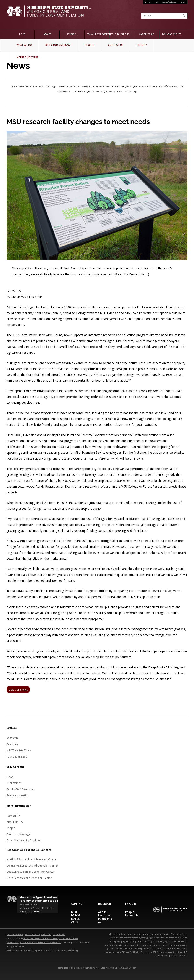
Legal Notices (59, 934)
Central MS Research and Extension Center (32, 866)
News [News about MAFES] (10, 777)
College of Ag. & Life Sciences (166, 2)
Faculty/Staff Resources (21, 789)
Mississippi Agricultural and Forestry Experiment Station (50, 938)
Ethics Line (46, 934)
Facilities (104, 915)
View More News (18, 690)
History (142, 45)
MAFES (75, 919)
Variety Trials (147, 34)
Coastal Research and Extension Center (30, 872)
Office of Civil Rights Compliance (137, 952)
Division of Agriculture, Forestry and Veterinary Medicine (34, 942)
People (90, 45)
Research (72, 34)
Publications (122, 34)
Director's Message (58, 45)
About (47, 34)
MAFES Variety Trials (19, 750)
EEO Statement (32, 934)
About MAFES (15, 822)
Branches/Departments (98, 34)
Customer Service (15, 934)
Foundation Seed (172, 34)
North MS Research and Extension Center (31, 859)
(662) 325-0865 (31, 911)
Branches (12, 744)
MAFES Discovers (28, 57)
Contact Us (116, 45)
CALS (74, 922)
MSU (74, 912)
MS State (148, 2)
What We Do (24, 45)
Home (22, 34)
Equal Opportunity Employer (24, 840)
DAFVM (183, 2)
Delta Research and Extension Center (29, 878)
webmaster (94, 968)
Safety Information (18, 795)
